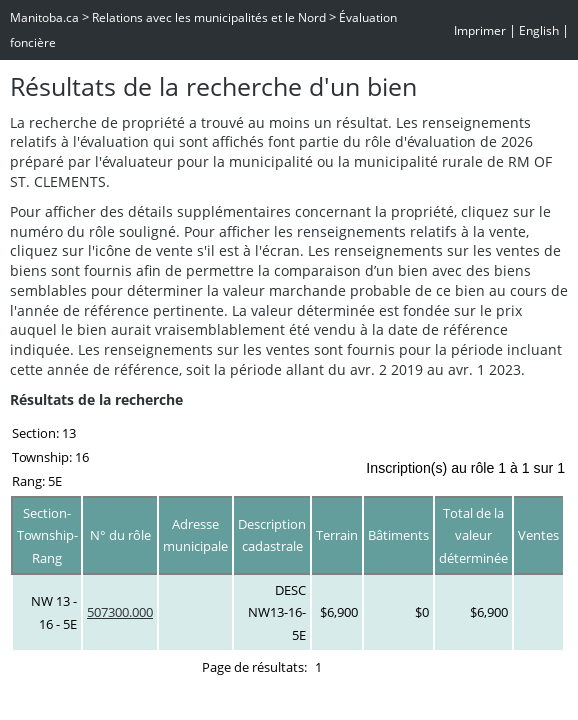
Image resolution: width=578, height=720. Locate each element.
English (539, 30)
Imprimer (480, 30)
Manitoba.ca (44, 17)
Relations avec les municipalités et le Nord (209, 17)
